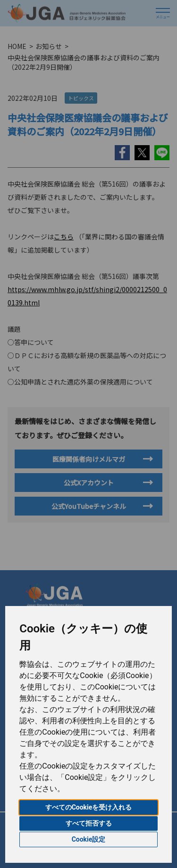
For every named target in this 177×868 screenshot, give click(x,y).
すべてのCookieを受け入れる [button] (89, 807)
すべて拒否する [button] (89, 823)
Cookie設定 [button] (89, 839)
